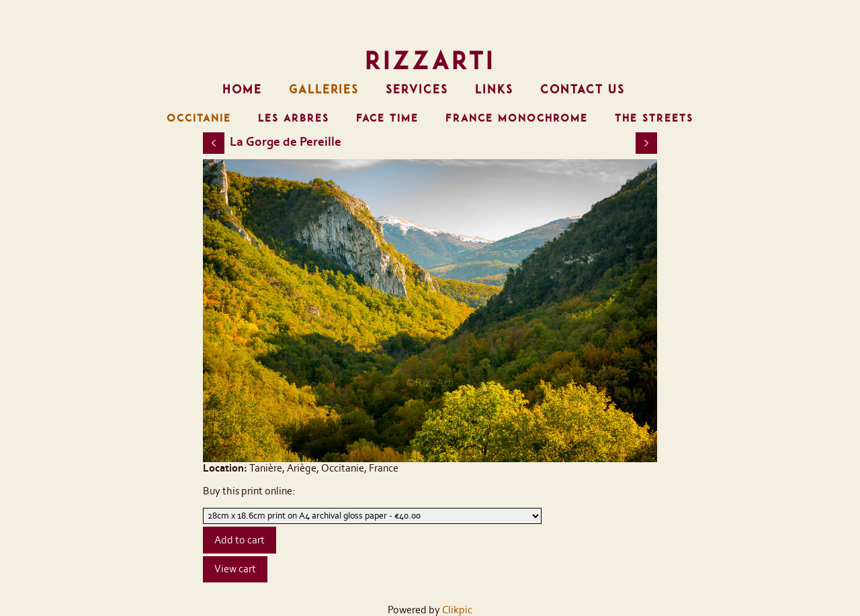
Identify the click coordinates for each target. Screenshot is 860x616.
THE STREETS (654, 118)
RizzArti (430, 60)
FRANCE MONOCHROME (517, 118)
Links (494, 89)
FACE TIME (387, 118)
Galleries (324, 89)
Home (242, 89)
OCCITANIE (199, 118)
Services (417, 89)
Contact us (583, 89)
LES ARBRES (294, 118)
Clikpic (457, 610)
